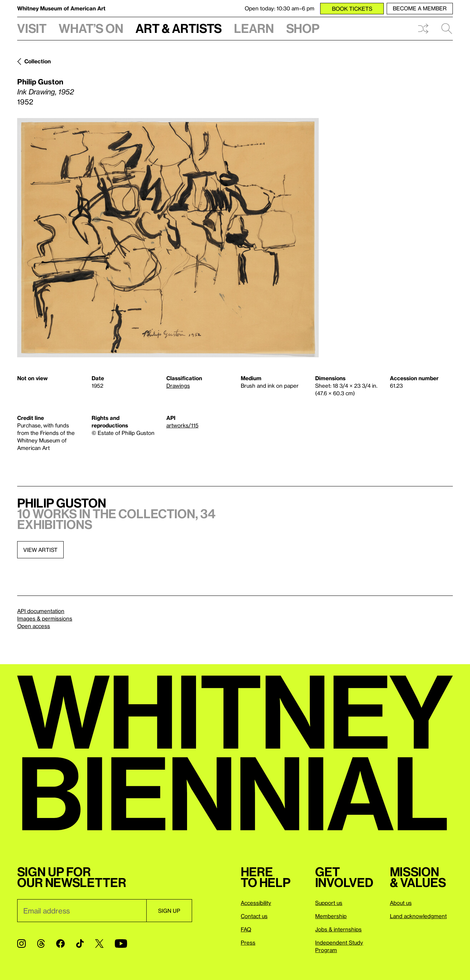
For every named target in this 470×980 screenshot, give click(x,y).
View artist (40, 550)
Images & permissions (45, 618)
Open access (34, 626)
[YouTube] (121, 944)
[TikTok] (80, 944)
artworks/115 (182, 425)
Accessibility (256, 903)
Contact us (254, 916)
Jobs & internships (338, 929)
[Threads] (41, 944)
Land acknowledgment (418, 916)
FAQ (246, 929)
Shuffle (423, 29)
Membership (331, 916)
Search (447, 29)
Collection (38, 61)
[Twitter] (99, 944)
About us (401, 903)
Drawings (178, 386)
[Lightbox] (168, 238)
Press (248, 942)
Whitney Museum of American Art (61, 8)
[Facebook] (60, 944)
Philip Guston (40, 82)
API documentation (41, 611)
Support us (329, 903)
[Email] (82, 911)
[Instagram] (21, 944)
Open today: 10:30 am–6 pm (280, 8)
